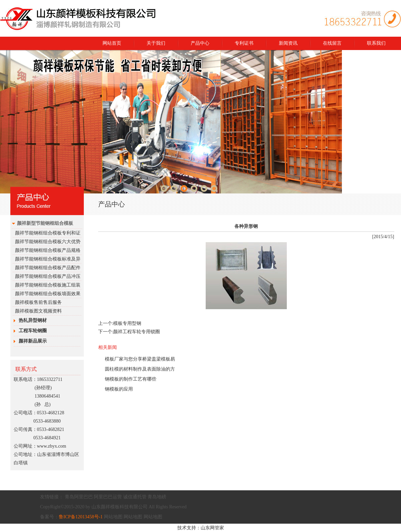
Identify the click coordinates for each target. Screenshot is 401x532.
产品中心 (200, 43)
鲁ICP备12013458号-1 (81, 517)
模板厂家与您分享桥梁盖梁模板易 (140, 359)
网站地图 (113, 517)
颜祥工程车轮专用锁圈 (137, 332)
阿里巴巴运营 (108, 497)
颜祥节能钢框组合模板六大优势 (48, 242)
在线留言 (332, 43)
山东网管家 (212, 528)
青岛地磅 (157, 497)
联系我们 (376, 43)
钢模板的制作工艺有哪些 (131, 379)
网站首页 (112, 43)
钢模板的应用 (119, 389)
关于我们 (156, 43)
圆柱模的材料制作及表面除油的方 (140, 369)
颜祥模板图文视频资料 (38, 311)
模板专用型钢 (127, 323)
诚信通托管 (135, 497)
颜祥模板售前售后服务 (38, 302)
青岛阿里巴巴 (79, 497)
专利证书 (244, 43)
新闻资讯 (288, 43)
